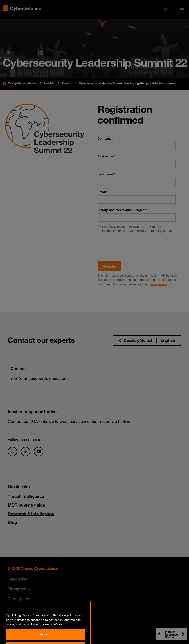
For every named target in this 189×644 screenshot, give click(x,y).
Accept (45, 638)
